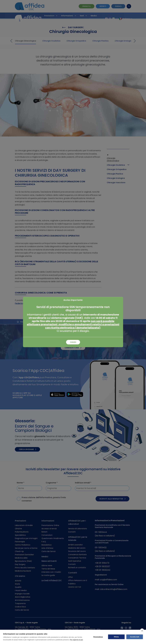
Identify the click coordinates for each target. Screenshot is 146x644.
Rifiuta (116, 637)
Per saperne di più (76, 640)
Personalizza (98, 637)
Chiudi (73, 342)
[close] (142, 631)
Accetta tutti (135, 637)
